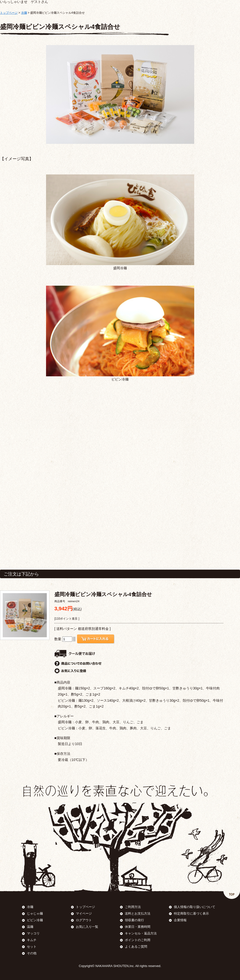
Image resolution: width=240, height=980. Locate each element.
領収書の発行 (134, 920)
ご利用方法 (133, 907)
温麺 (30, 927)
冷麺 (24, 13)
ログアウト (84, 920)
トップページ (9, 13)
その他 (32, 953)
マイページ (84, 913)
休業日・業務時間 (138, 927)
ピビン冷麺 (35, 920)
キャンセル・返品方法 (141, 933)
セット (32, 947)
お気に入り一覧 (87, 927)
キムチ (32, 940)
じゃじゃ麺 (35, 913)
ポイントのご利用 (138, 940)
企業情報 (180, 920)
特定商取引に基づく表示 (191, 913)
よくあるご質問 (136, 947)
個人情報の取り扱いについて (195, 907)
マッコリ (33, 933)
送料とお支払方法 (138, 913)
